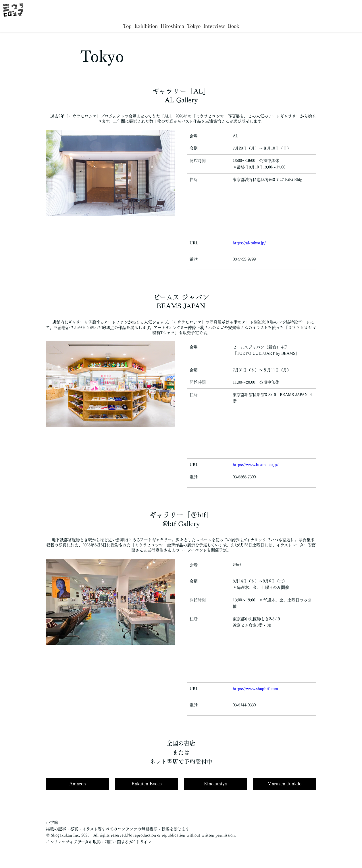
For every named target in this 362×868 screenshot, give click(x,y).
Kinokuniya (215, 784)
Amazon (78, 784)
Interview (214, 26)
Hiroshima (172, 26)
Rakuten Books (147, 784)
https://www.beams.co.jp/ (256, 465)
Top (127, 26)
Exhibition (146, 26)
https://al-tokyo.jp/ (249, 243)
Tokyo (194, 26)
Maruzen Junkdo (284, 784)
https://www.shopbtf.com (255, 689)
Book (233, 26)
